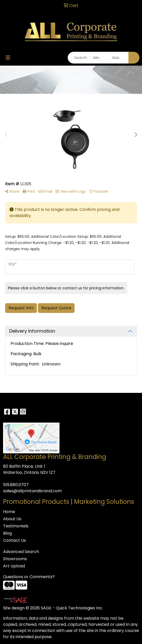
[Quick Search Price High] (119, 58)
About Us (12, 519)
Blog (7, 533)
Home (9, 512)
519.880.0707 (16, 485)
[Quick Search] (79, 58)
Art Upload (14, 566)
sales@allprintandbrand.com (32, 491)
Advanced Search (21, 552)
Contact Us (14, 540)
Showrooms (15, 559)
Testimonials (16, 526)
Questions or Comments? (29, 577)
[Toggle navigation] (8, 58)
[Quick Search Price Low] (100, 58)
